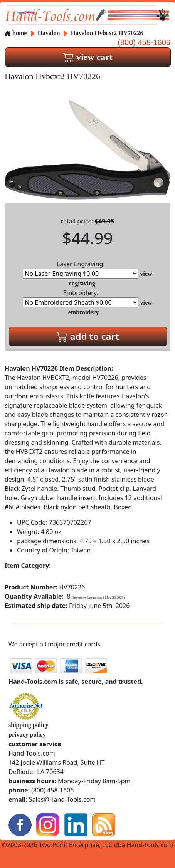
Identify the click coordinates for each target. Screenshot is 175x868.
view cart (88, 57)
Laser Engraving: (81, 269)
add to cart (88, 336)
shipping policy (29, 725)
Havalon (50, 33)
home (16, 33)
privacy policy (27, 735)
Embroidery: (81, 298)
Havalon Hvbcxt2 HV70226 (107, 33)
